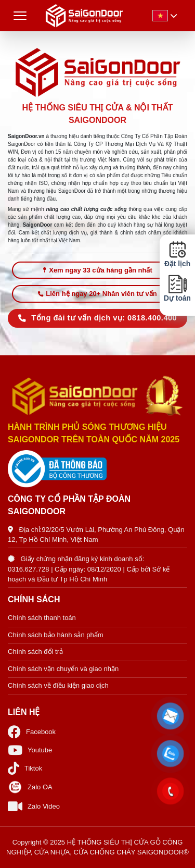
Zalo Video (34, 806)
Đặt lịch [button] (177, 254)
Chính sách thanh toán (42, 618)
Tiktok (25, 768)
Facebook (32, 732)
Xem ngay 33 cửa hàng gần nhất (97, 270)
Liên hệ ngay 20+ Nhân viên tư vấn (97, 294)
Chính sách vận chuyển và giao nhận (63, 669)
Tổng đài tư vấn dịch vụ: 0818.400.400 (97, 318)
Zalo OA (30, 787)
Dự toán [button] (177, 288)
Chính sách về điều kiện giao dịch (58, 685)
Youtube (30, 750)
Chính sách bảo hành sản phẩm (56, 635)
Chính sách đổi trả (35, 652)
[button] (170, 716)
